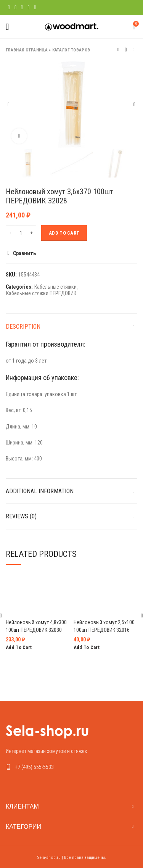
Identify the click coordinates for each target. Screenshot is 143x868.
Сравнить (24, 253)
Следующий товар (133, 50)
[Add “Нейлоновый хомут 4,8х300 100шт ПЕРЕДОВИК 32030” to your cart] (19, 648)
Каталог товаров (71, 50)
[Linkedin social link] (28, 8)
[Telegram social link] (35, 8)
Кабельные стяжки (55, 287)
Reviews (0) (21, 516)
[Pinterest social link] (22, 8)
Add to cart (64, 233)
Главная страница (27, 50)
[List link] (71, 767)
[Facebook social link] (9, 8)
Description (23, 327)
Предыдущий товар (118, 50)
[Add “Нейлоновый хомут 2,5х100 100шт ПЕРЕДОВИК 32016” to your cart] (87, 648)
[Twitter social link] (15, 8)
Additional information (40, 491)
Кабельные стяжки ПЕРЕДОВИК (41, 293)
